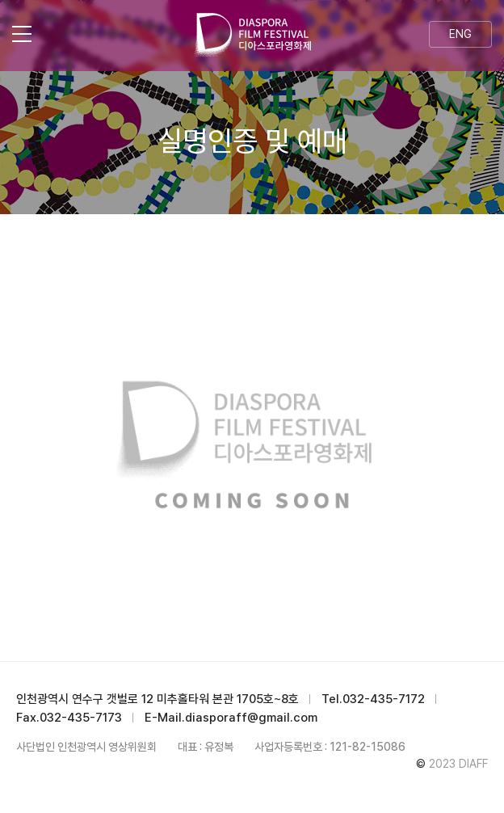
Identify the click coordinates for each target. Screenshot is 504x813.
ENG (460, 34)
